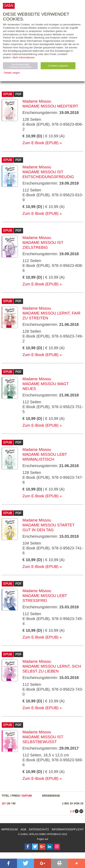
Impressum (9, 829)
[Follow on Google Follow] (42, 847)
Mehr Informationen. (24, 57)
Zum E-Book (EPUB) (40, 143)
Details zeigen (12, 73)
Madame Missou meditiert (50, 106)
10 (3, 803)
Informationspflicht (68, 829)
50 (14, 803)
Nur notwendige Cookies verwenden (20, 66)
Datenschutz (39, 829)
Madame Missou (37, 101)
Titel (6, 796)
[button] (8, 863)
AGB (23, 829)
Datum (27, 796)
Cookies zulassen (58, 66)
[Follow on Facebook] (28, 847)
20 (9, 803)
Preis (16, 796)
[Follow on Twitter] (35, 847)
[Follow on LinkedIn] (50, 847)
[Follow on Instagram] (57, 847)
